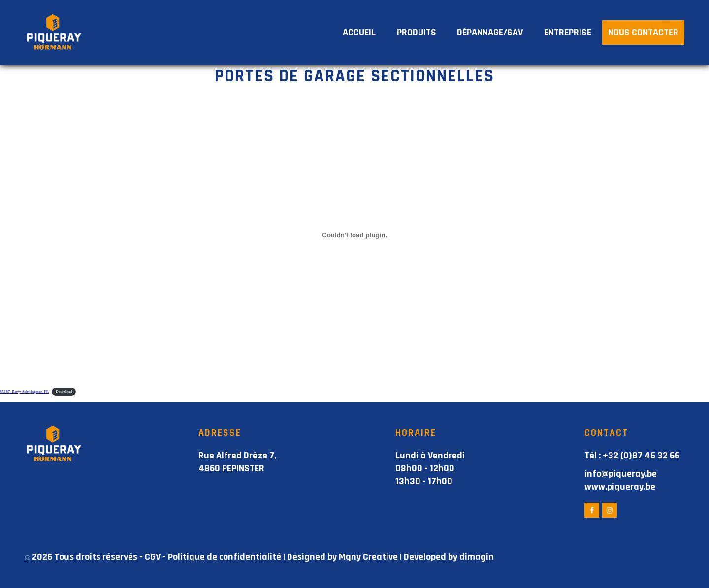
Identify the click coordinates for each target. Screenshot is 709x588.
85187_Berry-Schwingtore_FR (24, 392)
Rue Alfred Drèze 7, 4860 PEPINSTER (237, 462)
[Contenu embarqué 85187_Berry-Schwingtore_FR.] (354, 235)
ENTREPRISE (568, 33)
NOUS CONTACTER (643, 33)
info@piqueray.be (621, 474)
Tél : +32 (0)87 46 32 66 (632, 456)
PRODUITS (417, 33)
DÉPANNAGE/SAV (490, 33)
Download (64, 392)
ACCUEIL (359, 33)
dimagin (477, 557)
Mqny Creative (368, 557)
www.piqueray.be (620, 487)
